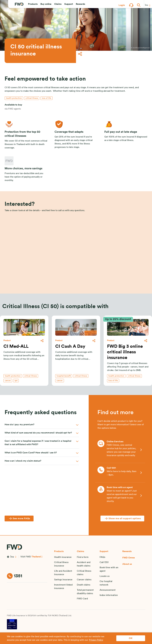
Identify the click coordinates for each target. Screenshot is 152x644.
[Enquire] (76, 278)
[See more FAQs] (19, 518)
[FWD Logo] (19, 5)
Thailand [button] (36, 557)
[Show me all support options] (122, 518)
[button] (33, 5)
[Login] (122, 5)
